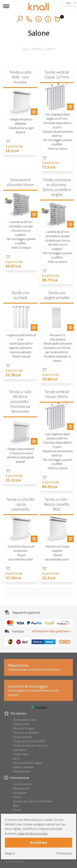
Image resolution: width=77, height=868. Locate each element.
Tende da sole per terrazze (30, 746)
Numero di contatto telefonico (33, 801)
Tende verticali (22, 737)
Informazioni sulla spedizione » (51, 631)
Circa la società (22, 784)
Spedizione (20, 793)
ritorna (17, 797)
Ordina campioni (23, 767)
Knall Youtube (22, 771)
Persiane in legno (24, 728)
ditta (16, 758)
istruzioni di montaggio (28, 763)
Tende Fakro (21, 754)
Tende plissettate (24, 720)
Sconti (17, 810)
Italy (68, 3)
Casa (26, 49)
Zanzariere (20, 750)
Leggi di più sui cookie (33, 833)
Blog (16, 806)
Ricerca (37, 49)
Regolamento (22, 788)
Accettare (39, 842)
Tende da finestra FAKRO (29, 741)
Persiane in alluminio (26, 733)
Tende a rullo (21, 724)
